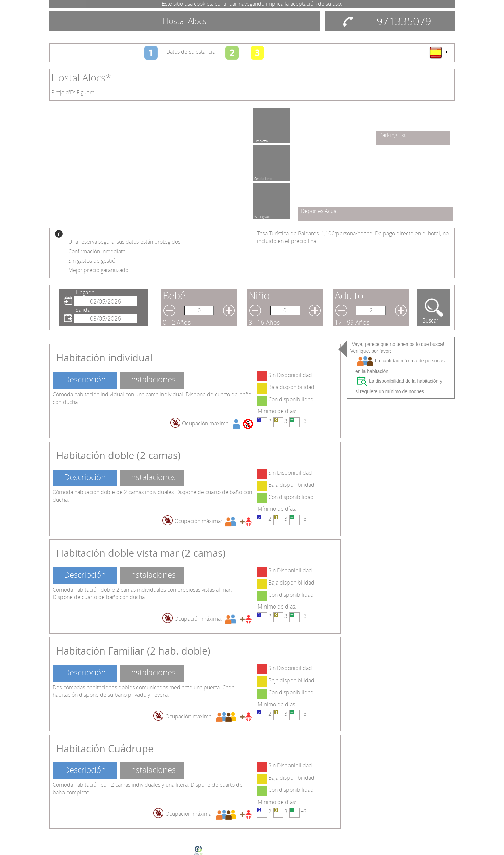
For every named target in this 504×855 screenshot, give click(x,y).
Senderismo (263, 177)
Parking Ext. (393, 135)
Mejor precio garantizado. (99, 270)
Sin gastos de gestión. (94, 261)
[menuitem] (438, 52)
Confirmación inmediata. (97, 251)
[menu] (438, 52)
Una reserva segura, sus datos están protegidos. (125, 242)
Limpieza (261, 140)
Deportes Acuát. (320, 211)
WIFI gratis (262, 216)
